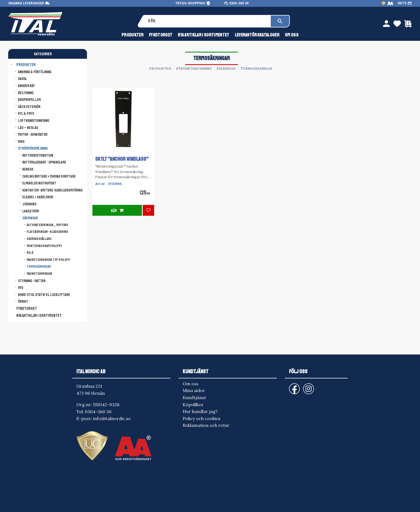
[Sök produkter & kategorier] (207, 21)
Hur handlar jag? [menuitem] (200, 411)
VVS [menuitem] (21, 288)
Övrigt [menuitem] (23, 301)
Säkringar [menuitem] (30, 218)
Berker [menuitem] (28, 169)
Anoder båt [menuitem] (27, 86)
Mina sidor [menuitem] (194, 390)
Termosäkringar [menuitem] (39, 267)
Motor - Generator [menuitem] (33, 134)
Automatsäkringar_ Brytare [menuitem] (47, 225)
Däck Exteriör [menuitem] (29, 107)
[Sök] (280, 21)
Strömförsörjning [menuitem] (33, 148)
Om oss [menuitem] (292, 35)
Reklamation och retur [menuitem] (206, 425)
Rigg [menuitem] (21, 141)
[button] (148, 210)
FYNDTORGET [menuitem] (161, 35)
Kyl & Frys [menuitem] (26, 113)
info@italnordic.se (112, 418)
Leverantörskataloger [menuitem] (257, 35)
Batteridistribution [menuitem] (38, 155)
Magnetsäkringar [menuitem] (39, 274)
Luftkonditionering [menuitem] (34, 121)
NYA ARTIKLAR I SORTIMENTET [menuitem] (203, 35)
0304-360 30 (239, 3)
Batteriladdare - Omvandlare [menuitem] (44, 162)
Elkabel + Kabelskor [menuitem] (38, 197)
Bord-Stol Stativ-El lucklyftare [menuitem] (44, 295)
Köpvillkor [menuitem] (193, 405)
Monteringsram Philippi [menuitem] (44, 246)
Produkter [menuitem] (133, 35)
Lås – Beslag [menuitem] (28, 128)
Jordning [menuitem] (29, 204)
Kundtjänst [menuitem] (194, 397)
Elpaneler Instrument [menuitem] (39, 183)
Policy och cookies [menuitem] (202, 418)
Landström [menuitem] (31, 211)
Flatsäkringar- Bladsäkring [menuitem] (47, 232)
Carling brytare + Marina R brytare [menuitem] (49, 176)
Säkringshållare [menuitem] (39, 239)
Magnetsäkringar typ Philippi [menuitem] (48, 260)
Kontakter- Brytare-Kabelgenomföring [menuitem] (52, 190)
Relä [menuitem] (30, 253)
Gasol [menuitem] (23, 79)
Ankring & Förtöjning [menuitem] (35, 72)
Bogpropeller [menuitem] (29, 100)
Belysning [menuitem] (26, 93)
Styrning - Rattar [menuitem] (32, 281)
